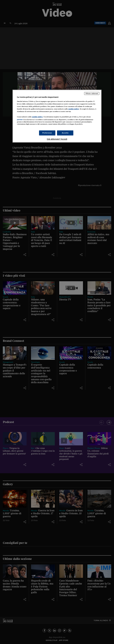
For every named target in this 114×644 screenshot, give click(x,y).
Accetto (65, 133)
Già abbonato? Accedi (57, 139)
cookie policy (74, 109)
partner (20, 120)
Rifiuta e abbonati (92, 93)
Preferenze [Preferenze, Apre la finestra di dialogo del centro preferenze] (47, 133)
